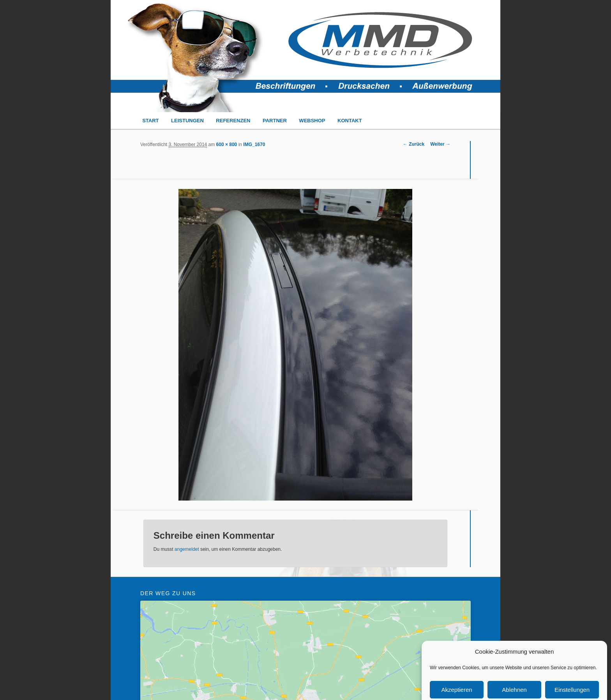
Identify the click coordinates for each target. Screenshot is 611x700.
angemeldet (187, 549)
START (150, 121)
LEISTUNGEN (187, 121)
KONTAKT (350, 121)
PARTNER (275, 121)
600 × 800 (227, 145)
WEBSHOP (312, 121)
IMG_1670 (254, 145)
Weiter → (440, 144)
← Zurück (414, 144)
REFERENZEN (233, 121)
